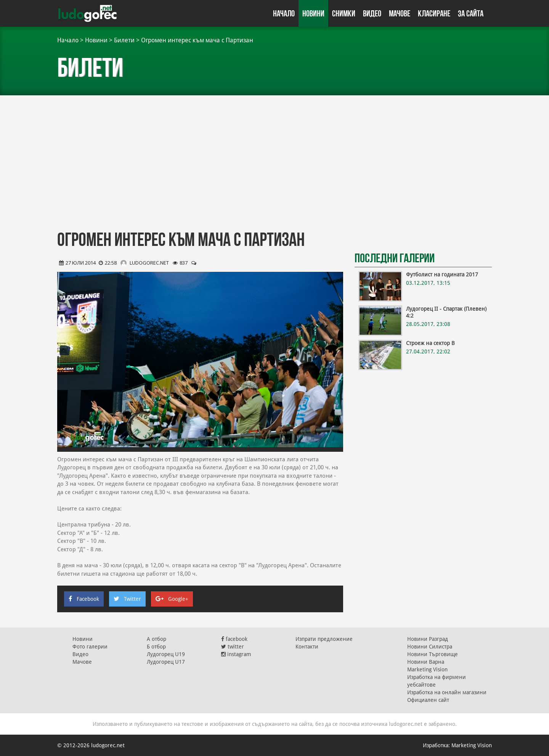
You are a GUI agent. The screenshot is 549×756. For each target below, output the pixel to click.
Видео (372, 13)
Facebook (84, 599)
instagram (236, 654)
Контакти (307, 647)
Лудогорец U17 (166, 662)
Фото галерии (90, 647)
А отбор (157, 639)
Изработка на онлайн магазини (447, 692)
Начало (284, 13)
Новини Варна (426, 662)
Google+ (172, 599)
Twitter (127, 599)
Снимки (344, 13)
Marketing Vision (427, 669)
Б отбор (156, 647)
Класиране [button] (434, 13)
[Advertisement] (274, 164)
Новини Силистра (430, 647)
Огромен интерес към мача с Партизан (197, 40)
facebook (234, 639)
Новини (313, 13)
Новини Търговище (433, 654)
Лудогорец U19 (166, 654)
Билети (124, 40)
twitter (233, 647)
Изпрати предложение (324, 639)
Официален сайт (428, 700)
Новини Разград (428, 639)
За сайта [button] (471, 13)
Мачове (400, 13)
